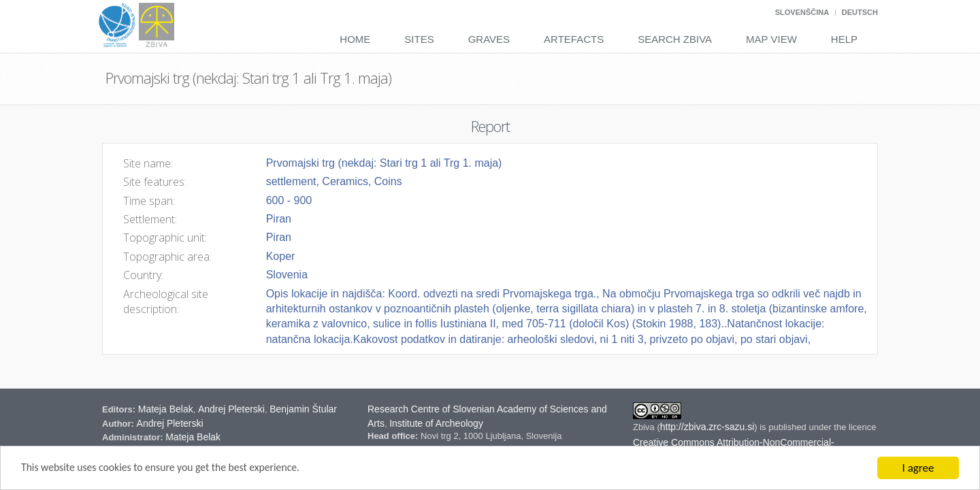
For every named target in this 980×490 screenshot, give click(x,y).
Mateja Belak (166, 409)
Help (844, 39)
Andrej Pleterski (231, 409)
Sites (419, 39)
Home (355, 39)
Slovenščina (802, 12)
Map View (771, 39)
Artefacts (574, 39)
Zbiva (645, 427)
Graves (489, 39)
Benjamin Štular (303, 409)
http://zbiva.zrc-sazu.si (707, 427)
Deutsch (860, 12)
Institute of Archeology (436, 423)
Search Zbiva (675, 39)
